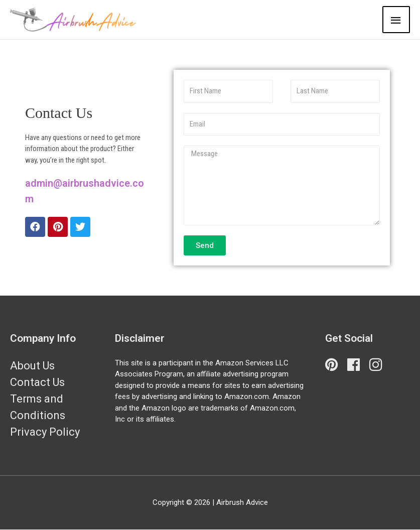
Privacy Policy (45, 432)
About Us (32, 366)
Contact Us (37, 382)
